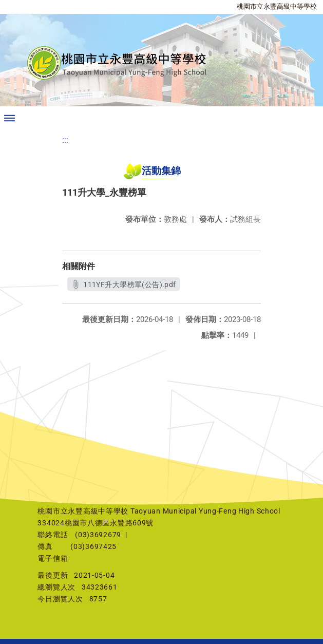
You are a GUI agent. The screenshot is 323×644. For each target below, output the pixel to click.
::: (65, 140)
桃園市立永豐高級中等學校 (277, 6)
